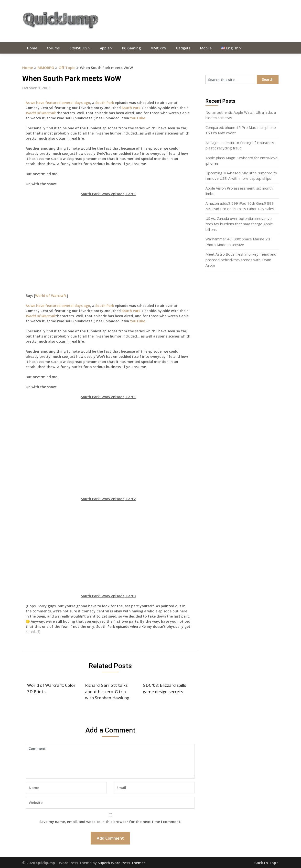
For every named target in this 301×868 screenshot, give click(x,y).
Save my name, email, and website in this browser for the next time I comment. (110, 822)
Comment (110, 761)
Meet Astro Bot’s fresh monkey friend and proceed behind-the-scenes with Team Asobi (241, 260)
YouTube (138, 118)
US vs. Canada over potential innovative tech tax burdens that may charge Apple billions (239, 224)
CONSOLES (78, 48)
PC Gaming (131, 48)
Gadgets (183, 48)
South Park (105, 103)
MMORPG (158, 48)
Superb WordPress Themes (122, 863)
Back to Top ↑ (267, 863)
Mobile (206, 48)
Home (32, 48)
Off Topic (67, 68)
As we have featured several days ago (58, 103)
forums (53, 48)
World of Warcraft (51, 296)
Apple (105, 48)
